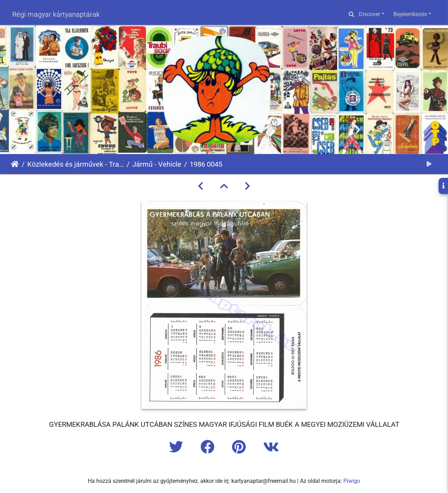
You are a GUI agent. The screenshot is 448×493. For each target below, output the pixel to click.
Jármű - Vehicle (157, 164)
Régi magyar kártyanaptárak (56, 14)
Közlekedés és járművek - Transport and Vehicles (76, 164)
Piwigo (352, 481)
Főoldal (15, 164)
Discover (369, 14)
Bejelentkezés (410, 14)
